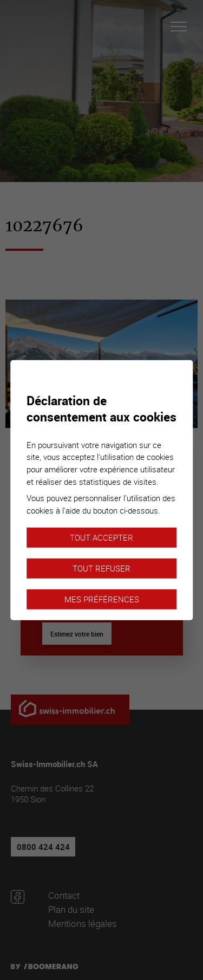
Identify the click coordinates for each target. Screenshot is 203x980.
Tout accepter (101, 537)
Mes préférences (102, 599)
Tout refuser (101, 568)
